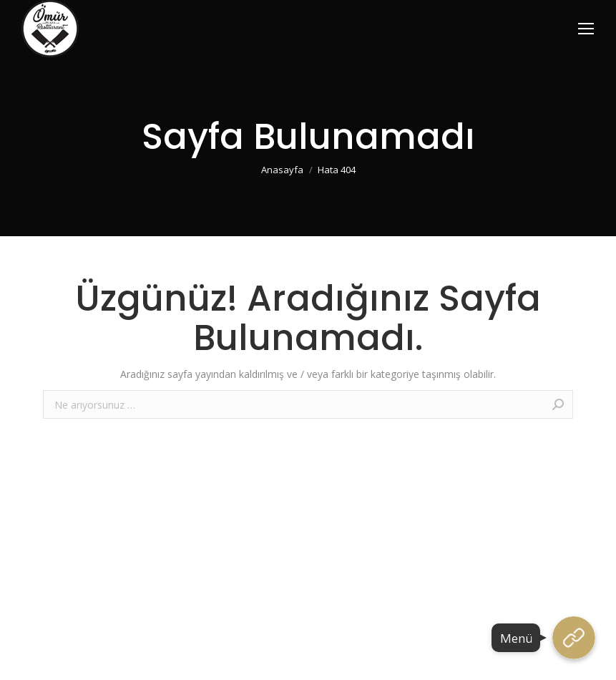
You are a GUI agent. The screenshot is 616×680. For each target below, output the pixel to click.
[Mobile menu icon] (586, 29)
